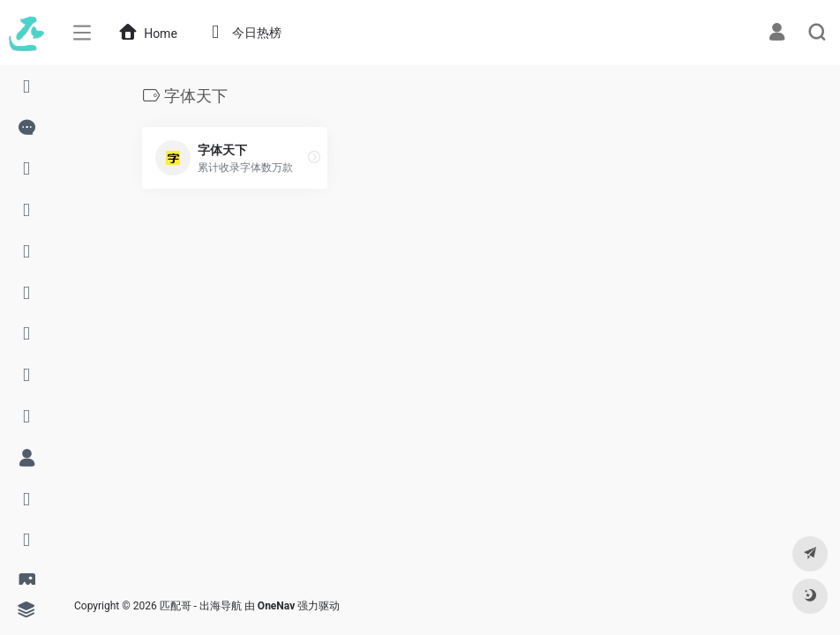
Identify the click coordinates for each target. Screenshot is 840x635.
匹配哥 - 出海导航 (201, 606)
